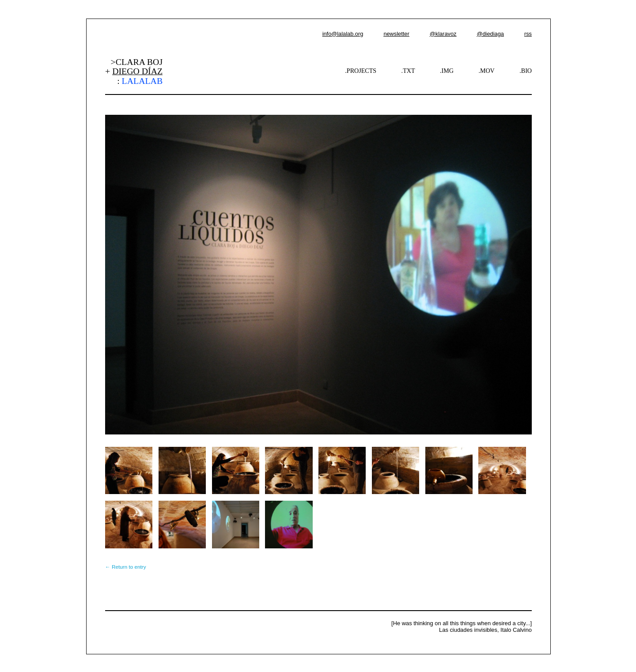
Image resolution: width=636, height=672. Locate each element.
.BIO (526, 71)
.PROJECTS (361, 71)
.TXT (408, 71)
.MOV (486, 71)
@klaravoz (443, 34)
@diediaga (490, 34)
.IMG (447, 71)
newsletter (396, 34)
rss (528, 34)
